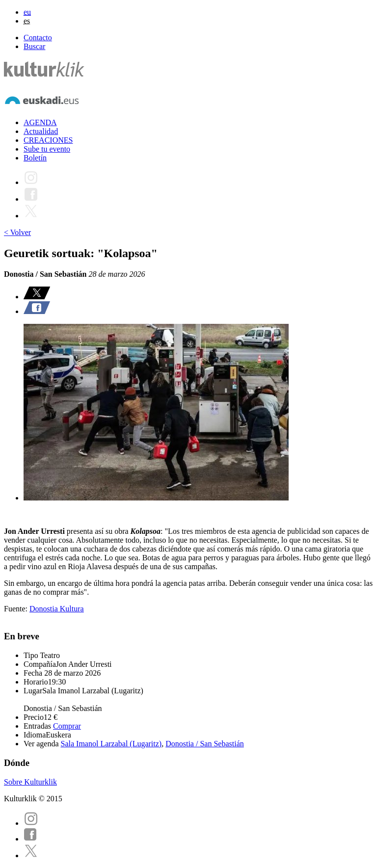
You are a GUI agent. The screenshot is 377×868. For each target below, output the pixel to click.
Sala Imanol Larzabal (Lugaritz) (111, 744)
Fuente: (17, 609)
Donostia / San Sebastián (205, 744)
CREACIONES (48, 140)
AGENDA (40, 122)
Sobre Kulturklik (30, 782)
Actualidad (41, 131)
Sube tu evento (47, 149)
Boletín (35, 158)
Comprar (67, 726)
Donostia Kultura (57, 609)
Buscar (34, 46)
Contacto (38, 38)
